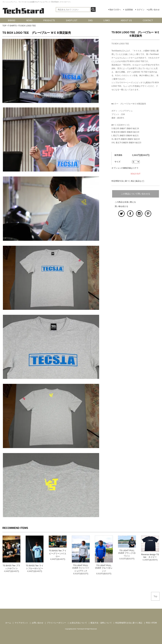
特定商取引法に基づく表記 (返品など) (128, 181)
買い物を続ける (121, 206)
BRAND (12, 20)
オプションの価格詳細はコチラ (125, 168)
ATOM (154, 623)
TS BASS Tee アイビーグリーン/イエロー (58, 554)
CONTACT (148, 20)
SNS (90, 20)
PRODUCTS (49, 20)
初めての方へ (115, 10)
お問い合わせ (154, 10)
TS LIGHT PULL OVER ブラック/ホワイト (127, 553)
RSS (148, 623)
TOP (4, 26)
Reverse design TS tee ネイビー (150, 556)
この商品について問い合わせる (136, 194)
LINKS (107, 20)
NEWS (29, 20)
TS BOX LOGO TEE (27, 26)
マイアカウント (21, 623)
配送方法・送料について (101, 623)
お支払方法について (78, 623)
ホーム (8, 623)
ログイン (141, 10)
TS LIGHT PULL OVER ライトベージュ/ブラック (81, 568)
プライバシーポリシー (56, 623)
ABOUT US (126, 20)
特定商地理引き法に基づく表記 (129, 623)
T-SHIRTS (12, 26)
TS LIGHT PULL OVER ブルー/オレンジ (104, 568)
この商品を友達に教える (125, 202)
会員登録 (129, 10)
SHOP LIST (72, 20)
